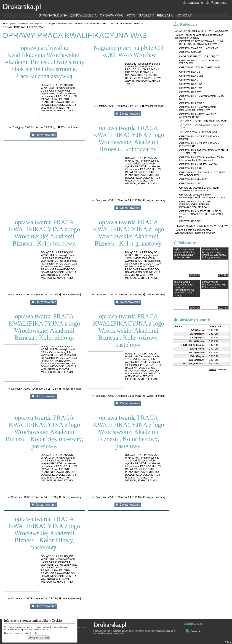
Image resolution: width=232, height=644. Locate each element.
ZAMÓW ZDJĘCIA (83, 15)
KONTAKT (184, 15)
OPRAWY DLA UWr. (191, 84)
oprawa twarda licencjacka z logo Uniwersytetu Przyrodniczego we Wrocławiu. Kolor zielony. (184, 289)
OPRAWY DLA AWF (191, 92)
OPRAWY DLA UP (190, 80)
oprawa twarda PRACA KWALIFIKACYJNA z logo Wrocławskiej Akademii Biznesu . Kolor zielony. (44, 327)
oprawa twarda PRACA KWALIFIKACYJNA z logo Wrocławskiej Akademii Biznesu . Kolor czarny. (129, 138)
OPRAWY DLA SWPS (192, 103)
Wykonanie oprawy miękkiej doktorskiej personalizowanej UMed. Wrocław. (184, 254)
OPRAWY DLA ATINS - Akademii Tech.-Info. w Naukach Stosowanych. (202, 159)
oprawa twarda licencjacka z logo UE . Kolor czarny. (214, 285)
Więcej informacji (69, 127)
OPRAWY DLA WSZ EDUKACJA (198, 164)
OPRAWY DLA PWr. (191, 88)
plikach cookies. (32, 633)
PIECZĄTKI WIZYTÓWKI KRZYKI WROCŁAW (201, 226)
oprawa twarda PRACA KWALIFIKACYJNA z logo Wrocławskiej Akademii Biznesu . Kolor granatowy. (129, 233)
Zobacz (213, 370)
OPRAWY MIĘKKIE (190, 52)
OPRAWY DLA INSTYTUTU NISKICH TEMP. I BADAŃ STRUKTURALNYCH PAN (201, 214)
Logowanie (193, 3)
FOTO (131, 15)
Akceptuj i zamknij (39, 638)
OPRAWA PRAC (112, 15)
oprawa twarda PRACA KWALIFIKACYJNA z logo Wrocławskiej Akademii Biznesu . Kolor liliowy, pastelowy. (44, 533)
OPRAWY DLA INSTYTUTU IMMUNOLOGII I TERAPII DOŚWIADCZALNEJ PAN (195, 204)
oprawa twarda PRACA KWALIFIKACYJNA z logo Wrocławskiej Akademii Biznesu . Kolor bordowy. (44, 233)
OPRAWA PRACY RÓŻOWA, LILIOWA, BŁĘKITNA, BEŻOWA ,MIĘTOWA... (202, 43)
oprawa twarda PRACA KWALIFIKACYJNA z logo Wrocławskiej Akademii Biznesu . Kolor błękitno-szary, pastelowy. (44, 432)
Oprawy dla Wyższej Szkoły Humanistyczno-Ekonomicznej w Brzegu (202, 196)
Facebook (192, 631)
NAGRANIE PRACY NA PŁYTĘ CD (199, 56)
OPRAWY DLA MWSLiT (193, 179)
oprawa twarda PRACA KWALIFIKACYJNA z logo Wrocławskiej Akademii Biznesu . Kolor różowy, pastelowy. (129, 331)
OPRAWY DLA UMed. (192, 76)
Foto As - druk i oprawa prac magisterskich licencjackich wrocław (52, 24)
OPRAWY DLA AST (190, 221)
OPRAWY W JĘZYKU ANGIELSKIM (200, 67)
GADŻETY (146, 15)
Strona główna (10, 24)
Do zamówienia (44, 135)
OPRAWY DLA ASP (190, 168)
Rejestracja (217, 3)
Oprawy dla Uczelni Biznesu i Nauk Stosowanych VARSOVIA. (199, 189)
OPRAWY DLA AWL (191, 183)
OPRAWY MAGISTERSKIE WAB (199, 132)
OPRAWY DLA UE (190, 72)
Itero (228, 642)
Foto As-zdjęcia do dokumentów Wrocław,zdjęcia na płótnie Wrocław (195, 231)
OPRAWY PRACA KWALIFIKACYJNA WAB (24, 27)
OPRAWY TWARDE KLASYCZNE (199, 48)
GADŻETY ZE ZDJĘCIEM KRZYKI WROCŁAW (202, 31)
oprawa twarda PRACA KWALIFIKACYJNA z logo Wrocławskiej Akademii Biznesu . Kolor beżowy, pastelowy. (129, 432)
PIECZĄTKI (165, 15)
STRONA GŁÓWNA (53, 15)
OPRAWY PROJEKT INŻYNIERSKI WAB (203, 121)
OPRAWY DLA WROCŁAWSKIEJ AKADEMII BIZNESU (113, 24)
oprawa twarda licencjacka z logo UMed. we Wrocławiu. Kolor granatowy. (214, 254)
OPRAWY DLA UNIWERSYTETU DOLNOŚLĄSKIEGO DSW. (198, 109)
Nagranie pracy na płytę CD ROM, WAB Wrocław (128, 51)
